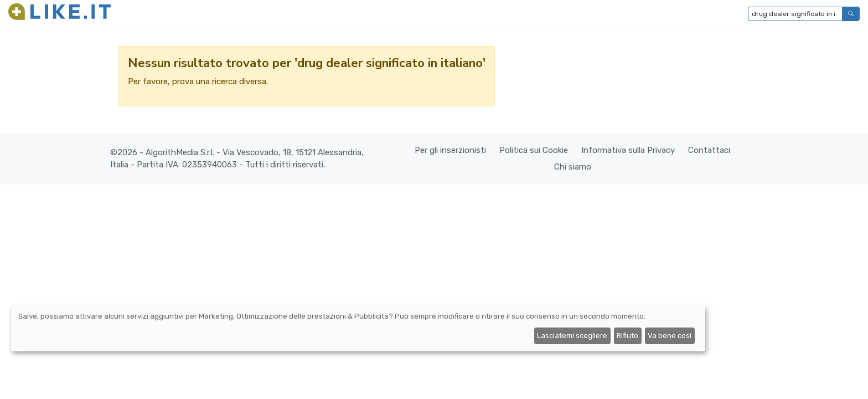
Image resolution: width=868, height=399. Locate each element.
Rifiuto (627, 336)
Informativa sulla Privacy (628, 150)
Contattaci (709, 150)
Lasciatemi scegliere (572, 336)
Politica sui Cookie (534, 150)
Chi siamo (573, 167)
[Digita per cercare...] (795, 14)
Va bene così (670, 336)
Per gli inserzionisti (450, 150)
